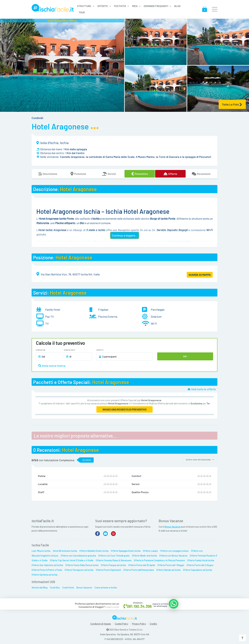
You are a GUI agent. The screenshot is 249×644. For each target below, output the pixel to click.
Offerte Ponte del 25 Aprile (142, 564)
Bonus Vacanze (172, 526)
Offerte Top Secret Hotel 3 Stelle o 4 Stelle (72, 559)
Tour (82, 12)
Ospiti (100, 350)
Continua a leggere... (125, 235)
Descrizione (48, 174)
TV (47, 324)
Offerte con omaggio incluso (174, 550)
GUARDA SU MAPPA (200, 275)
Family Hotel (53, 310)
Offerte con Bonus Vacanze (173, 555)
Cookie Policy (121, 623)
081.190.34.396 (139, 605)
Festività (120, 6)
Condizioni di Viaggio (101, 623)
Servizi (109, 174)
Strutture (84, 6)
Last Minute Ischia (41, 550)
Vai (185, 356)
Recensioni (201, 174)
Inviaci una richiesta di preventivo (124, 409)
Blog (177, 6)
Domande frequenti (156, 6)
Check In (41, 350)
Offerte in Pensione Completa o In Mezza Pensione (159, 559)
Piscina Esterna (108, 317)
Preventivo (140, 174)
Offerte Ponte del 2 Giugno (200, 564)
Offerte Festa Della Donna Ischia (82, 564)
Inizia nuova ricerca (52, 366)
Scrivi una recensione (200, 460)
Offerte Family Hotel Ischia (201, 559)
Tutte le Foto (232, 105)
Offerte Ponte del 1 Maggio (171, 564)
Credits (153, 623)
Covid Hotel (68, 587)
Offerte (103, 6)
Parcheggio (158, 310)
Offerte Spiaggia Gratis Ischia (126, 550)
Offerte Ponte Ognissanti (108, 569)
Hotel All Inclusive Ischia (65, 550)
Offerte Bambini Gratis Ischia (94, 550)
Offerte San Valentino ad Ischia (47, 564)
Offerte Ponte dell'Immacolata (139, 569)
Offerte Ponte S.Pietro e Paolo (47, 569)
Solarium (156, 317)
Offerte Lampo (150, 550)
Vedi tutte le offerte (202, 389)
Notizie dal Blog (40, 587)
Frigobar (103, 310)
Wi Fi (154, 324)
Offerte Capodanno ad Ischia (197, 569)
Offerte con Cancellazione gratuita (78, 555)
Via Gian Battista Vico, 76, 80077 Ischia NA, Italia (70, 274)
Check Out (70, 350)
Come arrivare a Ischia (106, 587)
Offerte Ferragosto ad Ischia (79, 569)
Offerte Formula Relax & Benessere (114, 559)
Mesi (135, 6)
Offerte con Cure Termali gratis (114, 555)
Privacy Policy (139, 623)
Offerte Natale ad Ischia (168, 569)
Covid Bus (55, 587)
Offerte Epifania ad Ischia (45, 574)
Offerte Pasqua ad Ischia (113, 564)
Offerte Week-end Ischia (144, 555)
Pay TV (50, 317)
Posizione (78, 174)
